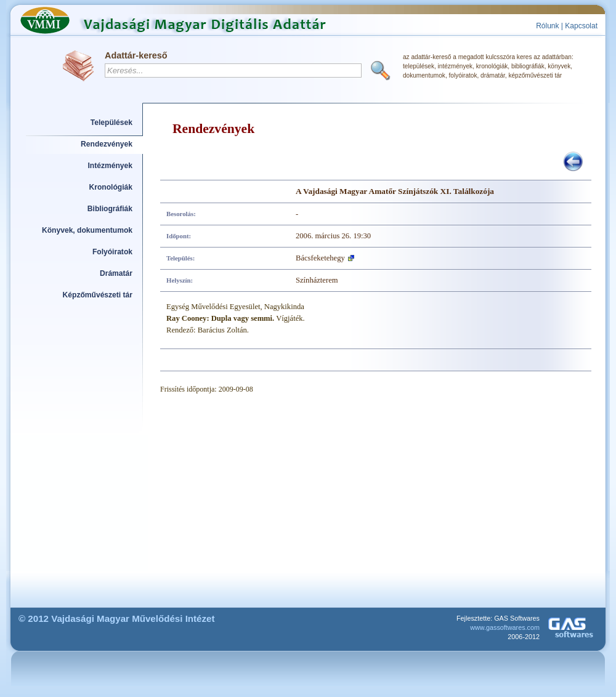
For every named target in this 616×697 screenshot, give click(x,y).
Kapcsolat (581, 26)
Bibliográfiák (110, 209)
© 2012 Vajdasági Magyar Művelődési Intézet (117, 618)
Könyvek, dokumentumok (87, 230)
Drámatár (116, 273)
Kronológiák (111, 187)
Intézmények (111, 166)
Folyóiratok (112, 252)
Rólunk (547, 26)
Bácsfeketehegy (320, 258)
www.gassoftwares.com (505, 627)
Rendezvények (107, 144)
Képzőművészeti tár (98, 295)
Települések (111, 123)
